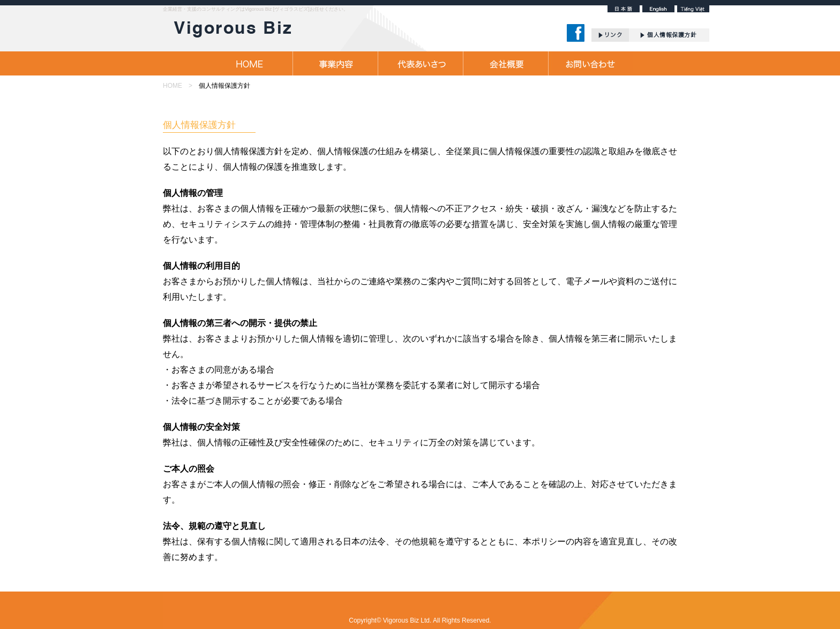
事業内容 (335, 63)
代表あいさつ (420, 63)
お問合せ (591, 63)
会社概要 (505, 63)
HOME (250, 63)
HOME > (178, 86)
